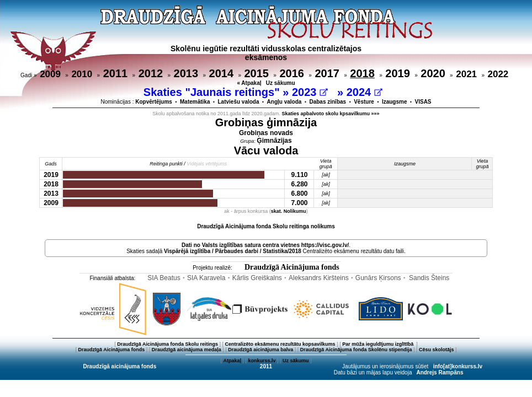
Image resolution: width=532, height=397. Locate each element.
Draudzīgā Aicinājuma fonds (292, 267)
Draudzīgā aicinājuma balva (260, 350)
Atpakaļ (232, 361)
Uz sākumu (281, 83)
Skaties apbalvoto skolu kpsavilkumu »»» (331, 114)
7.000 (299, 203)
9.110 (299, 175)
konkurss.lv (262, 361)
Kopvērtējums (154, 102)
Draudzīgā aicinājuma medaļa (187, 350)
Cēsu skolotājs (437, 350)
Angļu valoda (284, 102)
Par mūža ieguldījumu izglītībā (379, 344)
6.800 (299, 194)
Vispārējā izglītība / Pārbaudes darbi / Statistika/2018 (233, 251)
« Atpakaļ (249, 83)
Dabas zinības (328, 102)
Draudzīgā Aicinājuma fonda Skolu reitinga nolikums (266, 226)
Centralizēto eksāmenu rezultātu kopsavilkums (280, 344)
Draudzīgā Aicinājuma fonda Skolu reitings (167, 344)
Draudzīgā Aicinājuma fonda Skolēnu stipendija (356, 350)
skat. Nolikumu (289, 211)
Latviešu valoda (239, 102)
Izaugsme (395, 102)
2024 (365, 92)
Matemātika (195, 102)
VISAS (423, 102)
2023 (310, 92)
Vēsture (364, 102)
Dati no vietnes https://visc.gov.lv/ (265, 245)
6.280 (299, 184)
